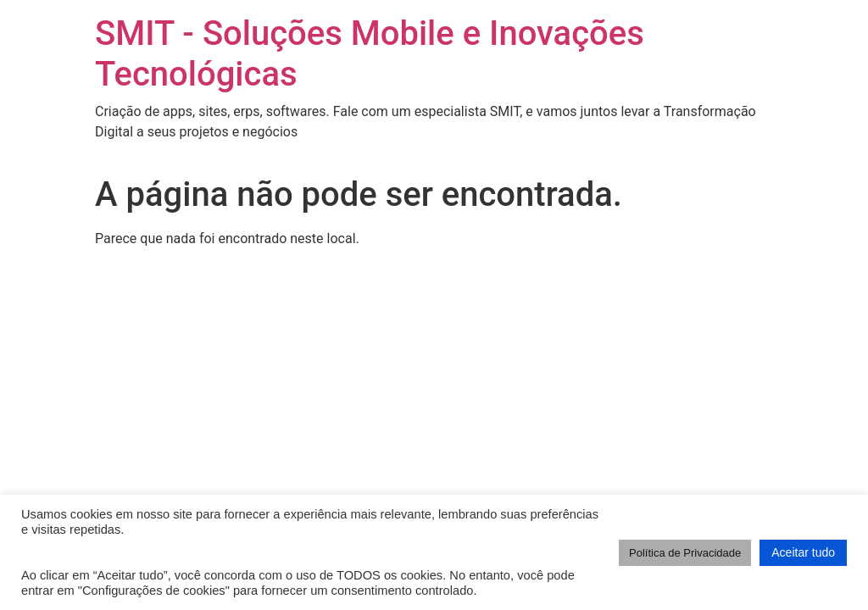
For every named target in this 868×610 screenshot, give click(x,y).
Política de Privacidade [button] (685, 553)
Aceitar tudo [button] (803, 552)
